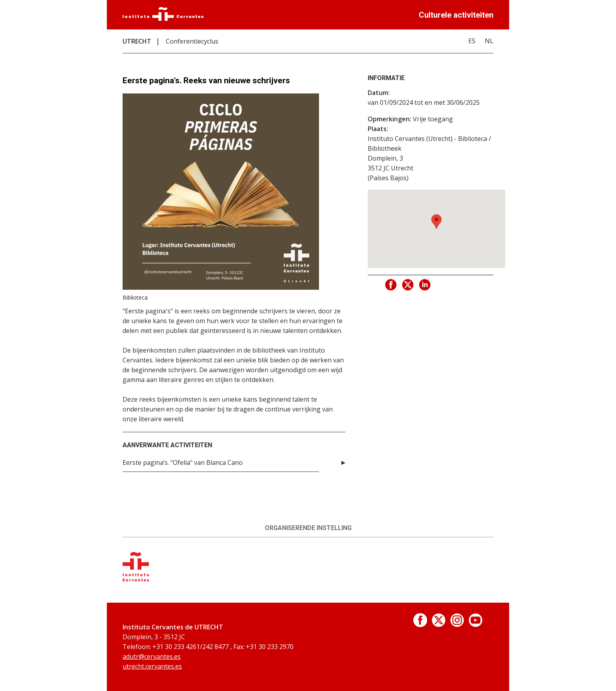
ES (472, 41)
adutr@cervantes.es (152, 656)
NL (489, 41)
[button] (436, 222)
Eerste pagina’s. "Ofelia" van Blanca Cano (183, 462)
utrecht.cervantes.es (152, 666)
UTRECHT (137, 41)
